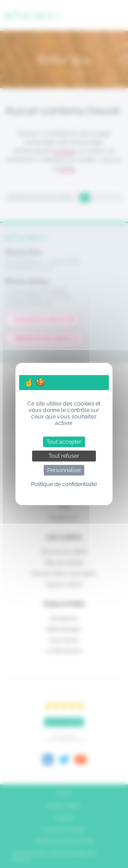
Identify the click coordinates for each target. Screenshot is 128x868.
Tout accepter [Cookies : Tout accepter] (64, 442)
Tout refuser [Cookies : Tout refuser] (64, 456)
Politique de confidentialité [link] (64, 484)
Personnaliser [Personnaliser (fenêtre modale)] (64, 470)
